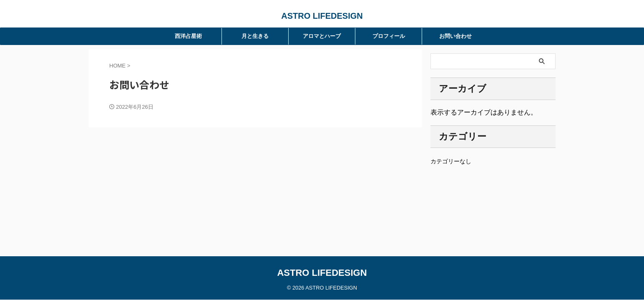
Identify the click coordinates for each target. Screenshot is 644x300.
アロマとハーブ (322, 36)
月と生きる (255, 36)
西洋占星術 (188, 36)
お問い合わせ (455, 36)
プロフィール (389, 36)
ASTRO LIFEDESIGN (322, 16)
